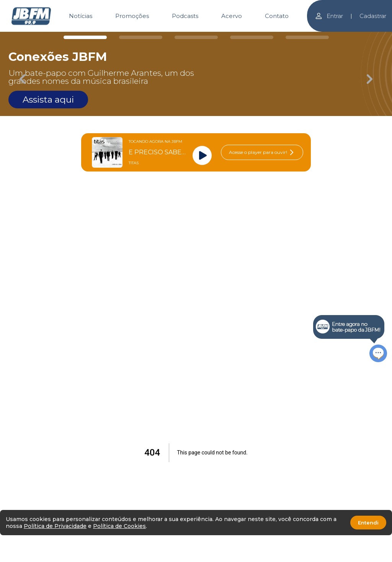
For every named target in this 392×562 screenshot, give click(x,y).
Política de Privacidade (55, 526)
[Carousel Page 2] (141, 37)
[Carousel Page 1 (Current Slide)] (85, 37)
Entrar (329, 16)
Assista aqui (48, 100)
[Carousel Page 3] (196, 37)
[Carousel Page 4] (252, 37)
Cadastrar (373, 16)
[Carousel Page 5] (307, 37)
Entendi (368, 523)
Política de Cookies (119, 526)
